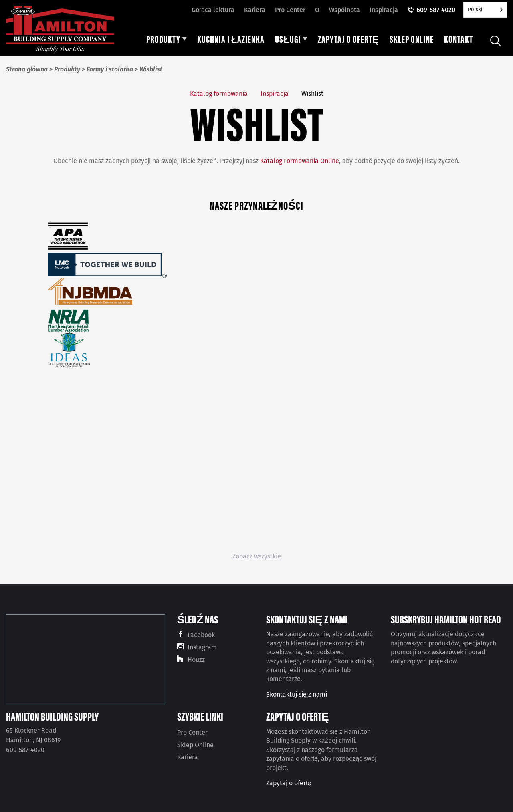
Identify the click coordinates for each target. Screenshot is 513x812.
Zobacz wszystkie (257, 556)
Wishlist (312, 94)
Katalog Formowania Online (300, 161)
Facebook (201, 635)
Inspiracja (384, 10)
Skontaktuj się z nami (297, 694)
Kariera (255, 10)
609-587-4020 (436, 10)
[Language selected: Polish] (485, 10)
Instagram (202, 647)
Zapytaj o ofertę (289, 783)
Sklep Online (195, 745)
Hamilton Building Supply (52, 716)
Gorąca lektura (213, 10)
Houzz (196, 660)
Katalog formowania (219, 94)
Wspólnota (344, 10)
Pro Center (290, 10)
